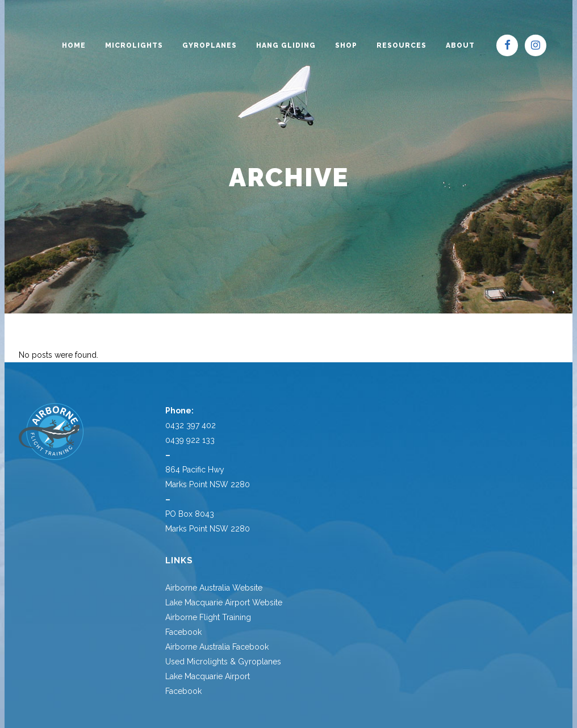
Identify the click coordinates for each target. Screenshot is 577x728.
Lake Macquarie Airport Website (224, 603)
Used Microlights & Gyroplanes (223, 662)
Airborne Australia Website (214, 588)
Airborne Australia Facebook (217, 647)
